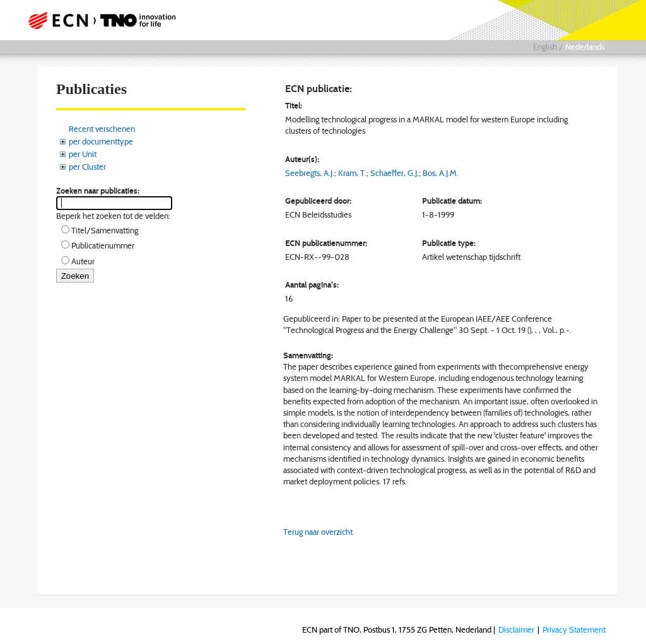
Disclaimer (516, 629)
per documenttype (101, 141)
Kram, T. (352, 173)
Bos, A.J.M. (441, 173)
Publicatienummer (103, 245)
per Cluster (87, 167)
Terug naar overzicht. (319, 532)
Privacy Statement (574, 629)
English (545, 47)
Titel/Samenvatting (105, 230)
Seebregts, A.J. (310, 173)
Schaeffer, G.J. (395, 173)
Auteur (83, 261)
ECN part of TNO (105, 20)
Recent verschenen (102, 129)
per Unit (83, 154)
